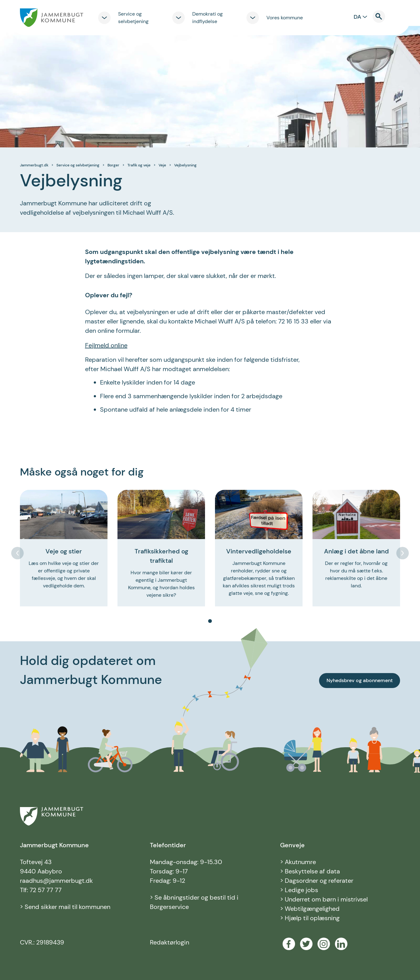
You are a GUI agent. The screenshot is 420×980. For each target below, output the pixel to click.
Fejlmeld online (106, 345)
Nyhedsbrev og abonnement (360, 680)
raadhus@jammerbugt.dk (56, 881)
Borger (113, 165)
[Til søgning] (383, 17)
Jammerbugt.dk (34, 165)
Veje (162, 165)
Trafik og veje (139, 165)
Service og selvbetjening (78, 165)
